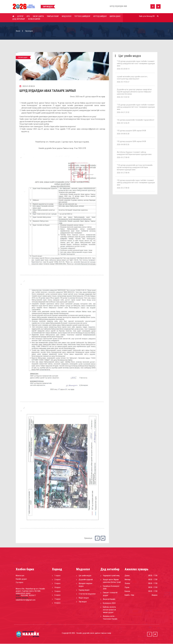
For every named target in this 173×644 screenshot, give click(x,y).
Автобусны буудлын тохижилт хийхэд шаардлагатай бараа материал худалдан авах (134, 153)
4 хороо (58, 587)
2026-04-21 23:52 (123, 112)
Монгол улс (20, 576)
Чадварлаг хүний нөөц (111, 576)
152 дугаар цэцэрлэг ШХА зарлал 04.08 (131, 141)
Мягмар (128, 580)
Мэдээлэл (67, 16)
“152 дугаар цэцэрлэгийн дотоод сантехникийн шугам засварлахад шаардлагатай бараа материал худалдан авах (135, 167)
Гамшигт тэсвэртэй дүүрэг (110, 594)
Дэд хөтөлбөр (19, 19)
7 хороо (58, 599)
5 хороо (58, 591)
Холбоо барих (34, 19)
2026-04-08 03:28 (123, 134)
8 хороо (58, 603)
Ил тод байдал (100, 16)
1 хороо (58, 576)
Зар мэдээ (83, 602)
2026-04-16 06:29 (123, 123)
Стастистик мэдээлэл (87, 594)
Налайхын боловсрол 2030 (111, 588)
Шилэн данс (115, 16)
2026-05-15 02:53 (123, 97)
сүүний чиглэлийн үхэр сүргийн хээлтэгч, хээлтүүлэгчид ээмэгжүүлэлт (132, 78)
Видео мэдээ (84, 598)
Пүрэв (127, 587)
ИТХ (28, 16)
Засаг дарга (38, 16)
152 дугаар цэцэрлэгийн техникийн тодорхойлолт (136, 120)
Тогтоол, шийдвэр (82, 16)
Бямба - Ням (129, 595)
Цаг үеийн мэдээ (85, 576)
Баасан (127, 591)
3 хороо (58, 584)
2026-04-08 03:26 (123, 145)
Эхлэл (18, 31)
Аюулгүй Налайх (109, 599)
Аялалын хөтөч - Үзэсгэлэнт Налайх (110, 618)
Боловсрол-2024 (109, 603)
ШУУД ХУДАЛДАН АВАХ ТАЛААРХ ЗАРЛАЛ (49, 91)
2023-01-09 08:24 (27, 86)
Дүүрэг (20, 16)
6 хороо (58, 595)
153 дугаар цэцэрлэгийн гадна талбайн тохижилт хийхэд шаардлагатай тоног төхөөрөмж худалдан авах (136, 183)
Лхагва (127, 584)
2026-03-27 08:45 (123, 157)
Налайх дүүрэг (21, 579)
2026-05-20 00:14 (123, 69)
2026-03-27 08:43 (123, 188)
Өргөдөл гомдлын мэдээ (86, 585)
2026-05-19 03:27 (123, 82)
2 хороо (58, 580)
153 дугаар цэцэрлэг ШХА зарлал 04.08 (131, 131)
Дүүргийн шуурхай (86, 580)
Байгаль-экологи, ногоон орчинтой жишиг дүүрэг (109, 610)
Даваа (127, 576)
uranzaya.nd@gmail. (88, 129)
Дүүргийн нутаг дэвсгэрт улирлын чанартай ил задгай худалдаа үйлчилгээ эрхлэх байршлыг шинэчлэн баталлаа (134, 92)
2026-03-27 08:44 (123, 173)
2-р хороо (19, 583)
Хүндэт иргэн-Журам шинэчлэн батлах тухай (112, 581)
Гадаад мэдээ (84, 590)
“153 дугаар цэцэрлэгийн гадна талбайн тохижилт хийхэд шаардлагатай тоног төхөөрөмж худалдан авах (136, 63)
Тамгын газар (53, 16)
